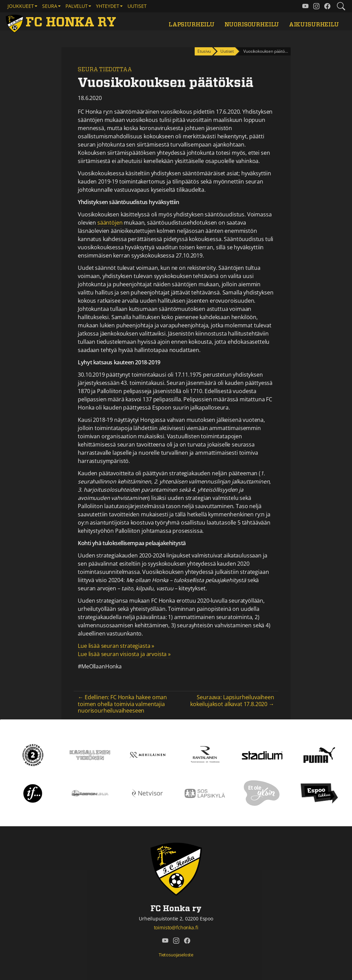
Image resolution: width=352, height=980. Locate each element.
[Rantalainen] (205, 754)
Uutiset (137, 6)
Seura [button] (50, 6)
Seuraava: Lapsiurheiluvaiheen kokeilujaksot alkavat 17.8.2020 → (232, 700)
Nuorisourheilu (252, 25)
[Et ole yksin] (262, 793)
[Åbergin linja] (90, 793)
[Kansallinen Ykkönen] (90, 754)
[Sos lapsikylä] (205, 793)
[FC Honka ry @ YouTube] (305, 6)
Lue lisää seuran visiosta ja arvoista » (124, 654)
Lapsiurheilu (192, 25)
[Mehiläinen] (147, 754)
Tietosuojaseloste (176, 955)
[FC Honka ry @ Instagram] (316, 6)
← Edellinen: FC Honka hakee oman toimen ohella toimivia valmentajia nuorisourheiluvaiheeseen (122, 704)
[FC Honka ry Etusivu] (62, 23)
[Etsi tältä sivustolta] (341, 6)
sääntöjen (110, 223)
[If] (33, 793)
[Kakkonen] (33, 754)
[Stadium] (262, 755)
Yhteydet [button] (108, 6)
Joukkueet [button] (21, 6)
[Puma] (319, 754)
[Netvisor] (147, 793)
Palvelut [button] (77, 6)
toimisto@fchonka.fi (176, 927)
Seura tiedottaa (105, 70)
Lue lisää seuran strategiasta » (116, 646)
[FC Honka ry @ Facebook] (327, 6)
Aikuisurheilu (314, 25)
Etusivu (204, 51)
